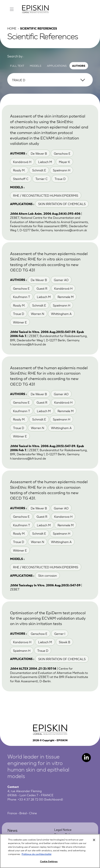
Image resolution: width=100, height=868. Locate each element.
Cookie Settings (49, 861)
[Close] (94, 840)
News (12, 830)
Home (12, 28)
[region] (50, 851)
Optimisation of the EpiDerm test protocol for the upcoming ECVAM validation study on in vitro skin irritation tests (48, 618)
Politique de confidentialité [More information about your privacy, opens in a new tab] (36, 854)
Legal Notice (63, 829)
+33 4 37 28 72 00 (30, 799)
